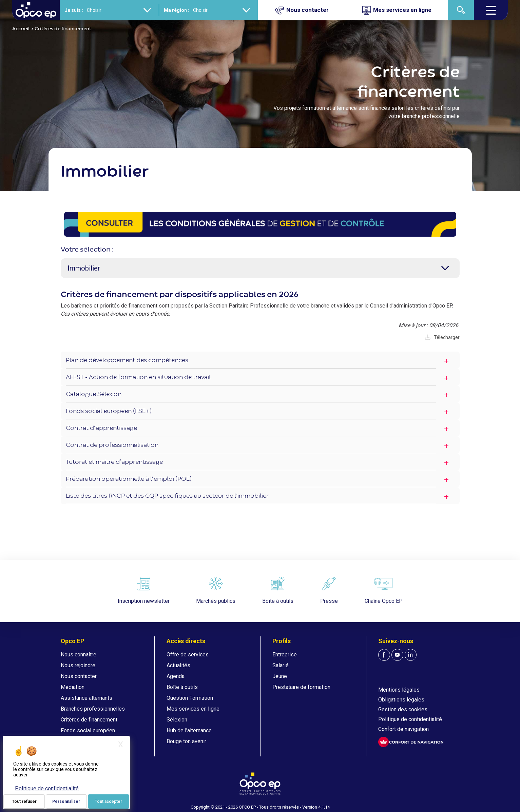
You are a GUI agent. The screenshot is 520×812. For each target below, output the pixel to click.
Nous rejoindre (78, 665)
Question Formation (190, 698)
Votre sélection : (87, 250)
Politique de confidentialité (410, 719)
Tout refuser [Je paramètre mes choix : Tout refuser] (24, 801)
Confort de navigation (403, 729)
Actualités (178, 665)
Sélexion (177, 720)
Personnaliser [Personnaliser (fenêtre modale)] (66, 801)
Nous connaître (79, 655)
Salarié (281, 665)
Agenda (176, 676)
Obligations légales (401, 700)
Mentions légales (399, 690)
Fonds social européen (88, 730)
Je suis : (74, 10)
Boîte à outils (182, 687)
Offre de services (188, 655)
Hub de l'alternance (189, 730)
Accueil (21, 29)
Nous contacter (79, 676)
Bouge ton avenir (186, 741)
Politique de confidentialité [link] (47, 788)
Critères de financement (89, 720)
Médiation (73, 687)
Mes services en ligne (193, 709)
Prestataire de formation (301, 687)
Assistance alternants (86, 698)
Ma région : (177, 10)
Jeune (280, 676)
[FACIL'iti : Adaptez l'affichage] (411, 742)
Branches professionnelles (93, 709)
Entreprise (285, 655)
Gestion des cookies (403, 709)
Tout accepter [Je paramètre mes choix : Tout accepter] (108, 801)
